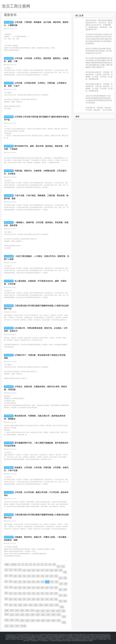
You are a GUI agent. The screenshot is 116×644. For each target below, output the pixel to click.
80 (56, 593)
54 (66, 584)
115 (37, 611)
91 (42, 599)
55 (6, 587)
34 (38, 576)
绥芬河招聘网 (67, 640)
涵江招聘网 (89, 640)
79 (51, 593)
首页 (7, 564)
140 (43, 620)
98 (11, 605)
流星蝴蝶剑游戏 (31, 639)
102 (31, 605)
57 (15, 587)
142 (53, 620)
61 (33, 587)
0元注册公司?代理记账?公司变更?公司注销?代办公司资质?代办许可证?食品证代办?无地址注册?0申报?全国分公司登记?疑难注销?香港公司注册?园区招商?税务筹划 (99, 39)
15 (15, 570)
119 (58, 611)
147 (17, 626)
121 (7, 614)
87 (24, 599)
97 (6, 604)
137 (27, 620)
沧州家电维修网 (75, 639)
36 (47, 576)
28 (11, 575)
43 (15, 582)
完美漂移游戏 (21, 636)
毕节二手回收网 (41, 640)
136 (22, 620)
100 (20, 605)
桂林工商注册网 (97, 637)
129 (48, 614)
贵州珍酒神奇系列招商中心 (29, 637)
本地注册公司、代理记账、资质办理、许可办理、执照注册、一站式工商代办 (99, 109)
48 (38, 582)
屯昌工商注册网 (57, 637)
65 (51, 587)
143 (59, 620)
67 (61, 589)
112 (22, 610)
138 (33, 620)
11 (59, 566)
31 (24, 576)
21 (42, 570)
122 (12, 614)
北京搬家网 (56, 639)
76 (38, 593)
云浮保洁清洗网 (65, 639)
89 (33, 599)
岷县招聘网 (86, 636)
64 (47, 587)
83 (6, 599)
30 (20, 576)
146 (12, 626)
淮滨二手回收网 (31, 640)
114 (32, 610)
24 (56, 570)
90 (38, 599)
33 (33, 576)
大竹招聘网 (49, 639)
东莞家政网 (90, 639)
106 (51, 605)
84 (11, 599)
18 (29, 570)
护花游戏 (60, 634)
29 (15, 576)
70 (11, 593)
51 (52, 582)
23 (51, 570)
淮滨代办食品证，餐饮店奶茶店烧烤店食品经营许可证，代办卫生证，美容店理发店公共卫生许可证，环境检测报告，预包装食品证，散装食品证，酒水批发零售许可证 (99, 25)
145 (7, 626)
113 (27, 610)
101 (25, 605)
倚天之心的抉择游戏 (68, 637)
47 (33, 582)
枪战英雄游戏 (48, 637)
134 (12, 620)
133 (7, 620)
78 (47, 593)
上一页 (13, 564)
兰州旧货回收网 (78, 636)
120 (63, 611)
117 (48, 611)
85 (15, 599)
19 (33, 570)
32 (29, 576)
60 (29, 587)
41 (6, 581)
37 (51, 576)
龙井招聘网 (59, 640)
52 (56, 582)
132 (64, 616)
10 (54, 564)
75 (33, 593)
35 (42, 576)
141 (48, 620)
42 (11, 581)
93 (51, 599)
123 (17, 614)
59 (24, 587)
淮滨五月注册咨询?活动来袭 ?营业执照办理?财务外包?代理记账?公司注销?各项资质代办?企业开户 (99, 51)
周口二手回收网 (51, 640)
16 (20, 570)
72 (20, 593)
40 (65, 578)
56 (11, 587)
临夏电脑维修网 (58, 636)
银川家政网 (83, 639)
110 (12, 610)
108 (62, 607)
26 (65, 572)
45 (24, 582)
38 (56, 576)
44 (20, 582)
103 (36, 605)
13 (6, 570)
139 (38, 620)
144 (64, 622)
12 (63, 566)
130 (53, 614)
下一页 (23, 626)
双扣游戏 (40, 637)
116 (43, 611)
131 (59, 614)
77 (42, 593)
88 (29, 599)
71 (15, 593)
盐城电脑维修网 (104, 636)
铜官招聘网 (75, 640)
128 (43, 614)
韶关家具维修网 (68, 636)
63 (42, 587)
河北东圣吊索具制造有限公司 (83, 637)
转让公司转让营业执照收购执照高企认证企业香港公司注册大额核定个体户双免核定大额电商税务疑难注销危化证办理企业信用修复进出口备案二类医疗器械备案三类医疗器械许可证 (99, 63)
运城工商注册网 (78, 634)
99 (15, 605)
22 (47, 570)
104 (41, 605)
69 (6, 593)
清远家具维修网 (94, 636)
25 (61, 570)
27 (6, 575)
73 (24, 593)
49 (42, 582)
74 (29, 593)
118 (53, 611)
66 (56, 587)
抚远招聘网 (82, 640)
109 (7, 610)
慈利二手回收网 (99, 639)
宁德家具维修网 (41, 639)
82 (65, 595)
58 (20, 587)
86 (20, 599)
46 (29, 582)
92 (47, 599)
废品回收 (55, 634)
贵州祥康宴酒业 (12, 636)
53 (61, 584)
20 (38, 570)
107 (57, 605)
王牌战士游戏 (49, 636)
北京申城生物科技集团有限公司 (35, 636)
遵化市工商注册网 (88, 634)
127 (38, 614)
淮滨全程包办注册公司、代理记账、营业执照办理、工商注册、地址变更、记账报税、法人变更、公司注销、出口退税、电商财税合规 (99, 76)
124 (22, 614)
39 (61, 578)
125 (27, 614)
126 (33, 614)
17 (24, 570)
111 (17, 610)
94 (56, 599)
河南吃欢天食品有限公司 (18, 639)
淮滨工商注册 (9, 22)
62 (38, 587)
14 (11, 570)
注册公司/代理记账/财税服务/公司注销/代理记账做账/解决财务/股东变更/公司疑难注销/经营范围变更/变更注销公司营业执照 (99, 99)
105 (46, 605)
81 (61, 595)
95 (61, 601)
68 (65, 589)
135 (17, 620)
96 (65, 601)
